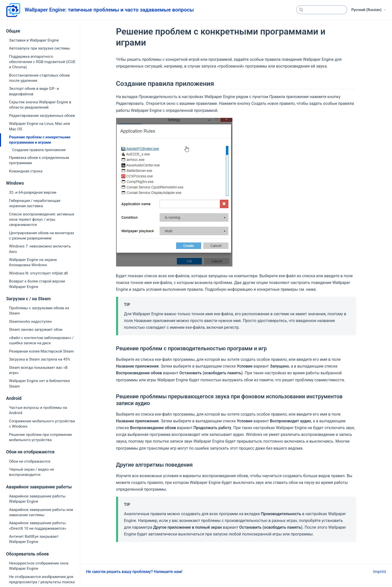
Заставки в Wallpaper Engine (34, 40)
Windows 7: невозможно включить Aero (40, 249)
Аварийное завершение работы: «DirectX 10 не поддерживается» (38, 526)
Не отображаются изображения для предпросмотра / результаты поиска (42, 579)
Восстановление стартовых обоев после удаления (39, 78)
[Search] (322, 10)
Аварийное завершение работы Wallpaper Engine (37, 499)
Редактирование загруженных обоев (42, 116)
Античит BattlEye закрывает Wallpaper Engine (34, 539)
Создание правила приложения (39, 150)
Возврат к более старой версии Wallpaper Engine (37, 284)
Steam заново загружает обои (36, 330)
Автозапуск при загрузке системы (40, 48)
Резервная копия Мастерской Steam (42, 351)
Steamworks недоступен (30, 322)
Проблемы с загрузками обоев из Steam (39, 311)
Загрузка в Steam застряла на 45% (40, 359)
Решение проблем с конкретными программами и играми (40, 140)
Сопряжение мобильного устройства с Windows (42, 424)
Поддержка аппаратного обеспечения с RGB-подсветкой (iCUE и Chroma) (42, 62)
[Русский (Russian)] (369, 10)
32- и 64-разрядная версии (33, 192)
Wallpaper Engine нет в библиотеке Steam (39, 383)
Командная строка (26, 171)
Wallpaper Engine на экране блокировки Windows (33, 262)
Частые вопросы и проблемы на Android (38, 410)
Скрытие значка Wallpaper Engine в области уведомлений (40, 105)
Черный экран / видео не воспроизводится (32, 472)
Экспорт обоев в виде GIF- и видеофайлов (34, 91)
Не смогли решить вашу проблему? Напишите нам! (134, 572)
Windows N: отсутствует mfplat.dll (38, 273)
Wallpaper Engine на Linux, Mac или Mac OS (40, 126)
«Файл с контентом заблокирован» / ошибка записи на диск (41, 340)
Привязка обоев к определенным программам (39, 160)
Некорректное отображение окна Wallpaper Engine (39, 566)
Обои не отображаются (30, 461)
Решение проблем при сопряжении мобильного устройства (40, 437)
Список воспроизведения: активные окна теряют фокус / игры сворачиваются (42, 220)
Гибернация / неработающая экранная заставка (35, 203)
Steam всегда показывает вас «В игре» (38, 370)
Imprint (380, 572)
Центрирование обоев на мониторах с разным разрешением (42, 236)
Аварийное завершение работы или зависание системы (41, 512)
